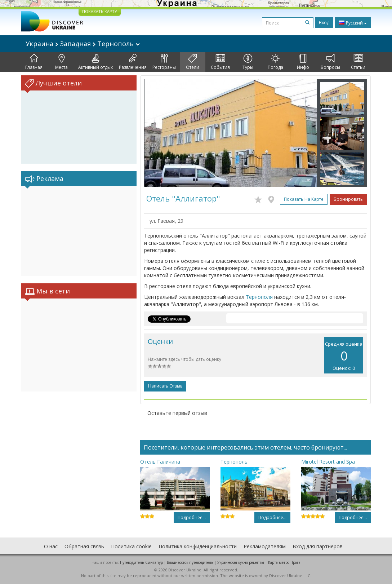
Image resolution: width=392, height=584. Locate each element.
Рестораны (164, 62)
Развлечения (133, 62)
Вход (324, 23)
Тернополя (259, 297)
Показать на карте (304, 199)
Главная (34, 62)
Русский (353, 23)
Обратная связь (84, 546)
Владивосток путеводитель (190, 562)
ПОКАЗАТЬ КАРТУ (100, 11)
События (220, 62)
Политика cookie (131, 546)
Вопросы (330, 62)
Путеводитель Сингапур (141, 562)
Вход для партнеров (318, 546)
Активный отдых (95, 62)
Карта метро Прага (284, 562)
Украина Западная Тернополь (83, 44)
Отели (193, 62)
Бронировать (348, 199)
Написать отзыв (165, 386)
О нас (51, 546)
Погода (275, 62)
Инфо (303, 62)
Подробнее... (192, 517)
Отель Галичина (160, 462)
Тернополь (234, 462)
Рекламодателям (265, 546)
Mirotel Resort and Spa (328, 462)
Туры (248, 62)
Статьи (358, 62)
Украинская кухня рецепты (241, 562)
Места (61, 62)
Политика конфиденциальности (198, 546)
